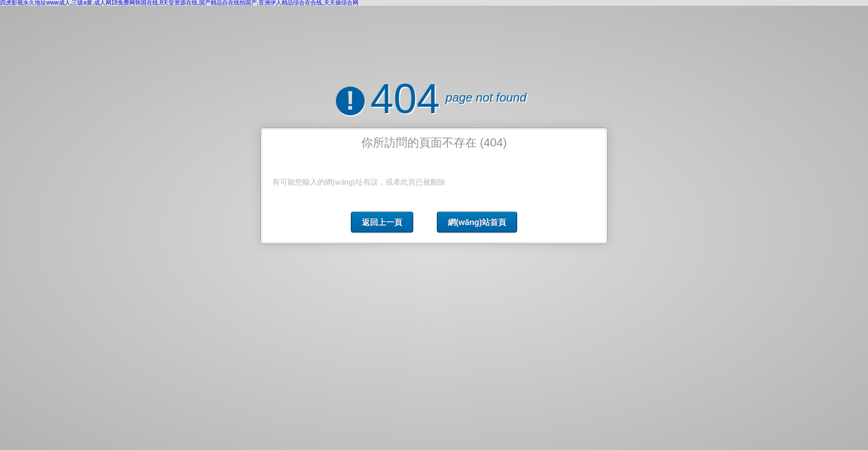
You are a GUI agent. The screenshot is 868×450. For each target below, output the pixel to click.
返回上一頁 (382, 222)
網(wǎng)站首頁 (477, 222)
